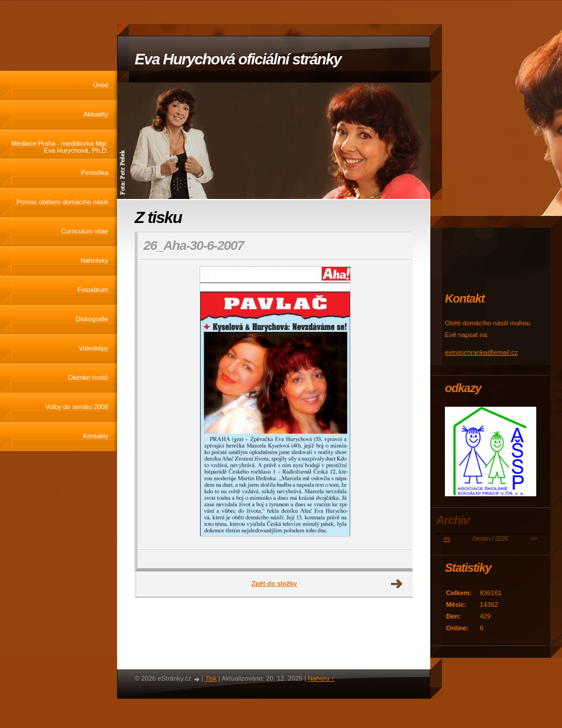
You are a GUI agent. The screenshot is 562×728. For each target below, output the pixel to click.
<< (447, 539)
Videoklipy (93, 348)
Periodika (95, 173)
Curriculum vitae (85, 231)
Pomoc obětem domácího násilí (62, 202)
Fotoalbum (93, 290)
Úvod (101, 85)
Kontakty (95, 436)
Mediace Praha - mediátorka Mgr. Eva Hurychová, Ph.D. (60, 147)
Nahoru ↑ (321, 678)
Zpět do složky (275, 583)
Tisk (211, 678)
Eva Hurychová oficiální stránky (238, 59)
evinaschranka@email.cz (482, 352)
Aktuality (96, 114)
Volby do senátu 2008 (77, 407)
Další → (397, 584)
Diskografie (92, 319)
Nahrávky (95, 260)
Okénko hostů (88, 377)
